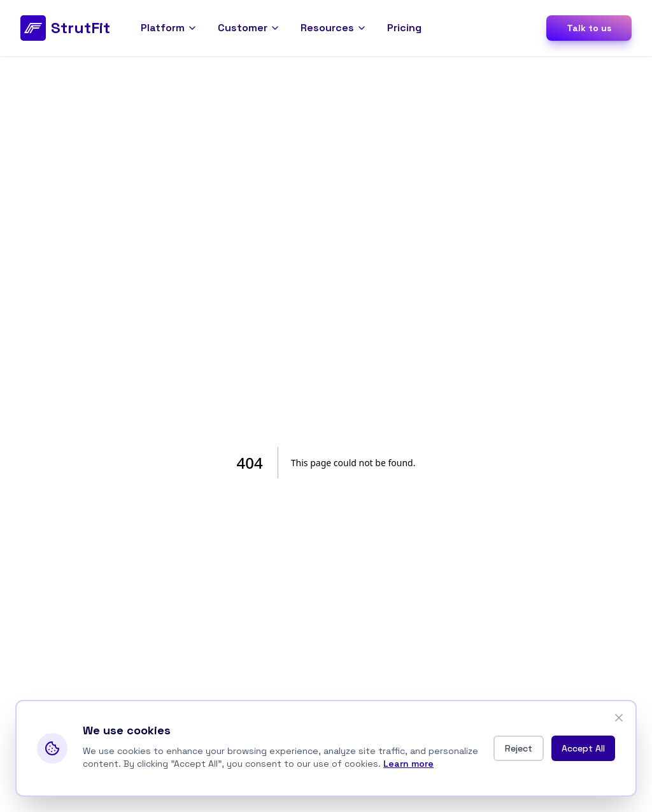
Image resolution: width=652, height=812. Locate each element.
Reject (519, 748)
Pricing (404, 28)
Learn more (408, 764)
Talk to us (589, 28)
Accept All (583, 748)
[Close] (619, 718)
